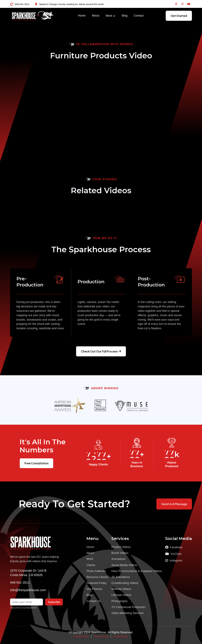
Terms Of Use (101, 636)
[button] (111, 16)
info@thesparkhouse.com (28, 590)
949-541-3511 (22, 4)
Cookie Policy (120, 636)
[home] (33, 16)
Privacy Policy (82, 636)
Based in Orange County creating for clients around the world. (72, 4)
